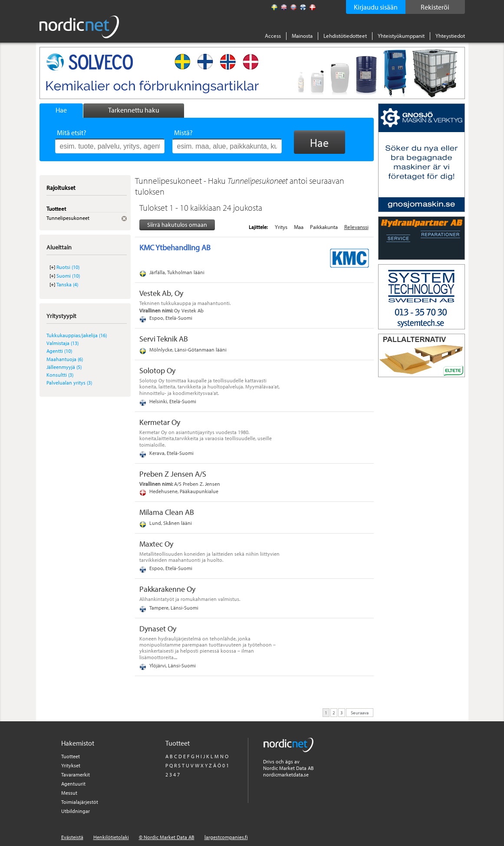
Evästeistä (72, 837)
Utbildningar (76, 811)
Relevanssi (356, 227)
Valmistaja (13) (63, 343)
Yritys (281, 227)
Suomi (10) (68, 276)
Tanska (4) (67, 284)
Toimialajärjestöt (80, 802)
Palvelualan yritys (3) (69, 383)
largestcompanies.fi (226, 837)
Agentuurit (73, 784)
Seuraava (360, 712)
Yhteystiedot (450, 36)
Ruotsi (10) (68, 267)
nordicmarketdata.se (286, 775)
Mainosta (302, 36)
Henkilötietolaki (111, 837)
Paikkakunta (324, 227)
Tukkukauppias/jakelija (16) (77, 335)
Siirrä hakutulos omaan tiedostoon (177, 225)
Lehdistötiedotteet (345, 36)
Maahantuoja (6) (65, 359)
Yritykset (71, 765)
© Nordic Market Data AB (167, 837)
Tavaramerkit (76, 775)
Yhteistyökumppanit (401, 36)
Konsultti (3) (60, 375)
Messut (69, 793)
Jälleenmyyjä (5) (64, 367)
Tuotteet (71, 756)
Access (273, 36)
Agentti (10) (59, 351)
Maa (299, 227)
